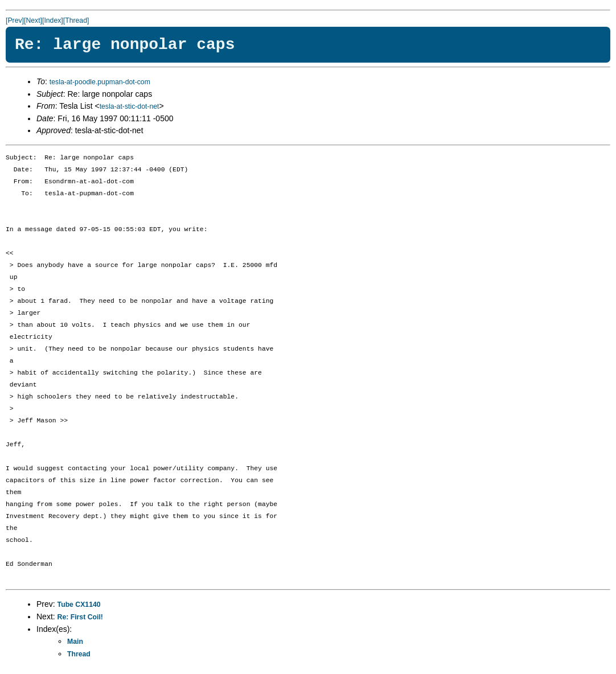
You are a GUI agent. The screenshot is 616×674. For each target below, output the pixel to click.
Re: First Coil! (80, 617)
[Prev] (15, 20)
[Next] (33, 20)
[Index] (53, 20)
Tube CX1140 (79, 605)
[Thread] (76, 20)
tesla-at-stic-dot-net (130, 106)
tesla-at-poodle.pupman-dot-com (100, 82)
